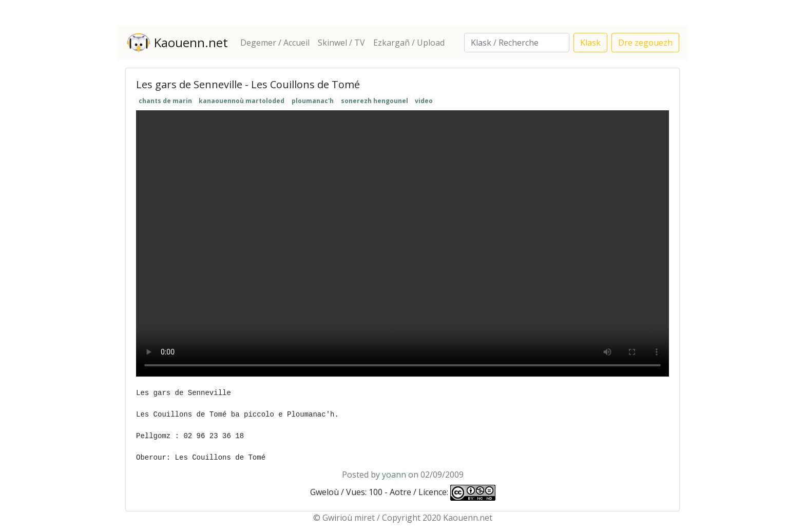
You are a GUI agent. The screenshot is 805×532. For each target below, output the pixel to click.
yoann (394, 475)
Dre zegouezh (645, 43)
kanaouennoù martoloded (242, 101)
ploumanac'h (313, 101)
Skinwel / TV (341, 43)
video (424, 101)
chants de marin (165, 101)
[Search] (517, 43)
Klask (590, 43)
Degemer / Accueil (275, 43)
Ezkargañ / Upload (409, 43)
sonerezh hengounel (375, 101)
